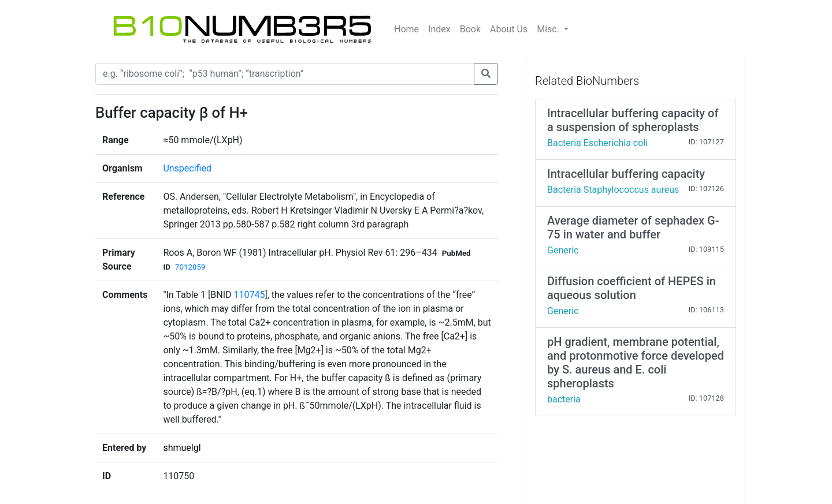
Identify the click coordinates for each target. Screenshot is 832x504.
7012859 (190, 267)
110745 (249, 295)
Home (406, 29)
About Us (509, 29)
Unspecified (187, 168)
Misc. (549, 29)
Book (470, 29)
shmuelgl (182, 448)
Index (439, 29)
